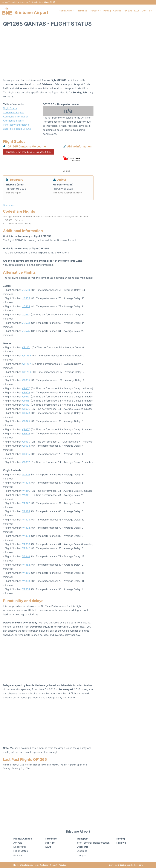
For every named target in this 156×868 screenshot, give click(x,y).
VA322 (26, 503)
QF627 (26, 429)
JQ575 (26, 331)
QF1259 (27, 372)
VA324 (26, 511)
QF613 (26, 397)
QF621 (26, 409)
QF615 (26, 401)
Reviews (128, 11)
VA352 (26, 565)
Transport (82, 839)
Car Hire (117, 11)
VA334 (26, 536)
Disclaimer (44, 865)
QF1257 (26, 364)
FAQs (137, 11)
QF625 (26, 421)
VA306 (26, 474)
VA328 (26, 520)
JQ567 (26, 315)
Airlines (18, 855)
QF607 (26, 388)
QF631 (26, 442)
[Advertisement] (78, 54)
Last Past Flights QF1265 (17, 129)
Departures (20, 847)
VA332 (26, 528)
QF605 (26, 380)
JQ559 (26, 290)
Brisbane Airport (31, 13)
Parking (107, 11)
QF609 (26, 392)
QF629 (26, 433)
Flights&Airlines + (67, 11)
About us (62, 865)
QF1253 (27, 356)
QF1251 (26, 347)
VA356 (26, 573)
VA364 (26, 589)
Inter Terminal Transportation (93, 843)
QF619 (26, 405)
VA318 (26, 495)
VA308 (26, 483)
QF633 (26, 446)
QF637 (26, 462)
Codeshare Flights (13, 112)
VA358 (26, 581)
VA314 (26, 491)
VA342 (26, 548)
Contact (54, 865)
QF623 (26, 413)
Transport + (95, 11)
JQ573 (26, 323)
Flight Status (10, 108)
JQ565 (26, 306)
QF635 (26, 454)
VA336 (26, 544)
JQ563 (26, 298)
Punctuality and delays (16, 125)
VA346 (26, 556)
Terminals (83, 11)
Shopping (82, 851)
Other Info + (148, 11)
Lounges (81, 855)
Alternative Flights (13, 121)
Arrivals (18, 843)
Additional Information (16, 117)
